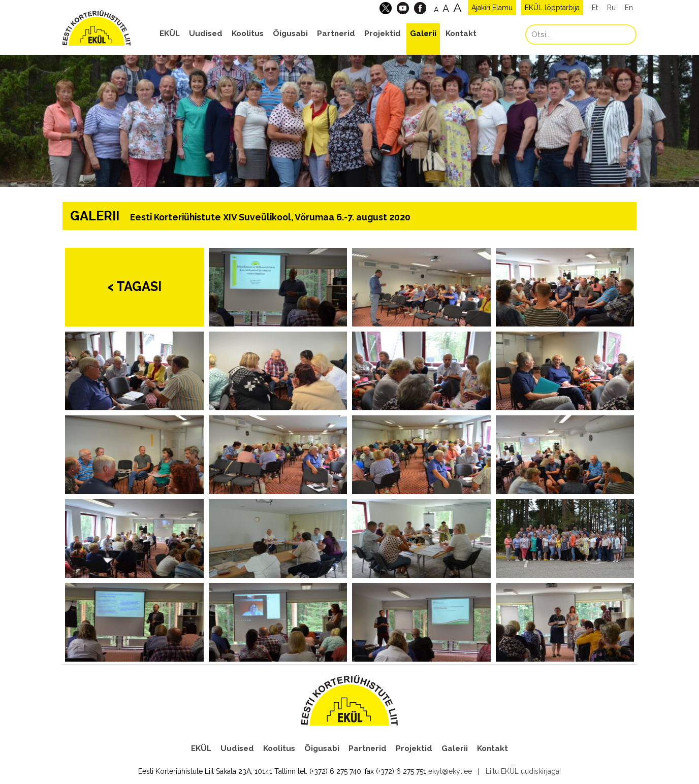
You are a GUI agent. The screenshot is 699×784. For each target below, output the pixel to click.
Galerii (423, 34)
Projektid (383, 34)
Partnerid (336, 34)
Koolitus (248, 34)
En (629, 8)
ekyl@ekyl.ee (450, 771)
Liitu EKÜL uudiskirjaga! (523, 771)
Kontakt (461, 34)
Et (595, 8)
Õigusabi (290, 34)
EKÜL (170, 34)
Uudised (206, 34)
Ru (611, 8)
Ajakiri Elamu (492, 8)
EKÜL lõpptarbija (552, 8)
